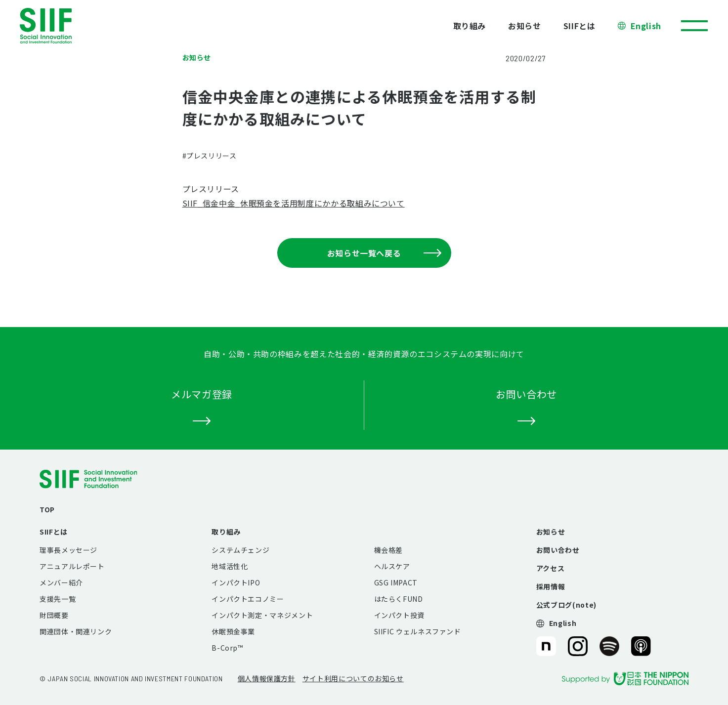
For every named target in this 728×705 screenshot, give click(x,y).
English (646, 26)
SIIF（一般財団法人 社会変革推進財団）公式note (545, 646)
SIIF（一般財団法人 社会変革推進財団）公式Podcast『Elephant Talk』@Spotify (609, 646)
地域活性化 (230, 566)
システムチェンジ (240, 550)
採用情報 (551, 586)
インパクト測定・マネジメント (262, 615)
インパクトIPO (236, 582)
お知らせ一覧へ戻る (384, 253)
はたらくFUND (399, 599)
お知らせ (525, 26)
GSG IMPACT (396, 582)
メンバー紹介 (61, 582)
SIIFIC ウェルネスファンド (418, 631)
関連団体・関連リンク (76, 631)
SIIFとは (579, 26)
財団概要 (54, 615)
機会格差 (389, 550)
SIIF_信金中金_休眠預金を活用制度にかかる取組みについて (294, 203)
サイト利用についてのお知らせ (353, 678)
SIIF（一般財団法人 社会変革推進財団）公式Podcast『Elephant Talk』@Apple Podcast (641, 646)
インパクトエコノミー (248, 599)
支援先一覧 (58, 599)
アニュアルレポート (72, 566)
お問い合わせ (558, 550)
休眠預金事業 (233, 631)
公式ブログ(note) (566, 605)
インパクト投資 (399, 615)
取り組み (470, 26)
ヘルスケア (392, 566)
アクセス (551, 568)
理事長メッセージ (68, 550)
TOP (47, 509)
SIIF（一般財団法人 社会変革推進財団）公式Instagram (578, 646)
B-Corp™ (227, 648)
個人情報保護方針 (267, 678)
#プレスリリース (210, 156)
